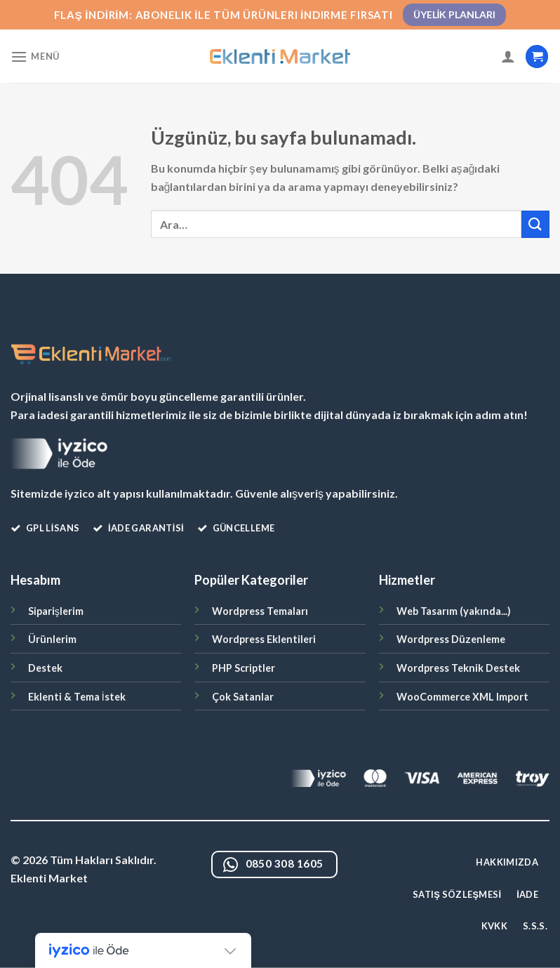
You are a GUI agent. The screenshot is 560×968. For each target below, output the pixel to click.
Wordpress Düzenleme (451, 639)
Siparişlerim (56, 611)
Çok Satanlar (243, 697)
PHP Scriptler (244, 668)
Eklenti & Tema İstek (77, 697)
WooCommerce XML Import (462, 697)
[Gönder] (535, 224)
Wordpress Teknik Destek (458, 668)
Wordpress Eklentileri (264, 639)
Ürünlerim (52, 639)
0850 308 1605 (273, 865)
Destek (45, 668)
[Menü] (35, 57)
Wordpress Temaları (260, 611)
